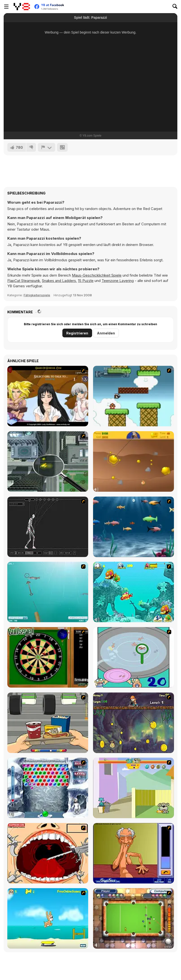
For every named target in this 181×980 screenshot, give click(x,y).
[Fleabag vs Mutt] (133, 788)
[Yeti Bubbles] (48, 788)
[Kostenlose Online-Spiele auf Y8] (22, 7)
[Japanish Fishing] (133, 657)
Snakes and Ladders (59, 281)
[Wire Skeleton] (48, 527)
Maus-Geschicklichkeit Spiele (97, 275)
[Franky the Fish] (133, 527)
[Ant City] (48, 461)
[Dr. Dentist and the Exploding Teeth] (48, 853)
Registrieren (77, 333)
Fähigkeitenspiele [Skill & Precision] (37, 295)
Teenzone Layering (118, 281)
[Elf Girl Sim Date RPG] (48, 396)
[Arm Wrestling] (133, 853)
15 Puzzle (86, 281)
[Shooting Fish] (48, 592)
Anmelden (106, 333)
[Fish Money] (133, 723)
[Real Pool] (133, 918)
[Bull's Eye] (48, 657)
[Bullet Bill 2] (133, 396)
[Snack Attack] (48, 723)
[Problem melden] (47, 147)
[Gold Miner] (133, 461)
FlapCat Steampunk (24, 281)
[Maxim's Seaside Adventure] (48, 918)
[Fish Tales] (133, 592)
